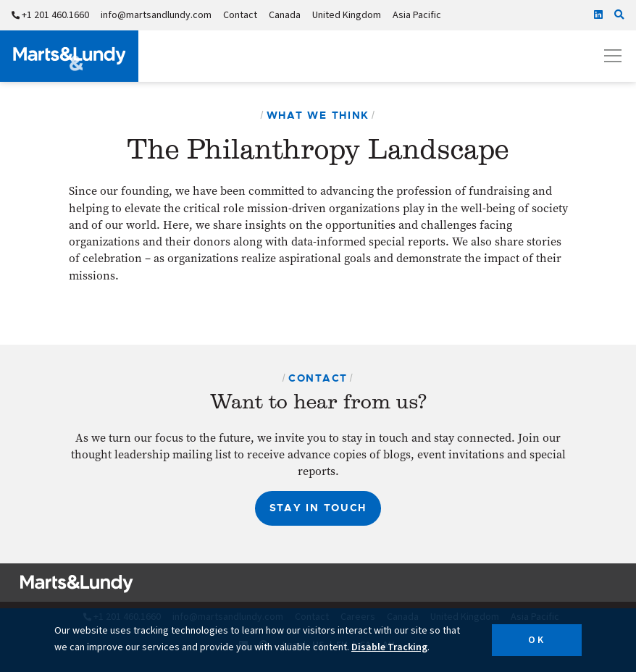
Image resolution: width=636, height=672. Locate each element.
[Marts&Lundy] (69, 56)
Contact (240, 15)
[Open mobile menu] (613, 56)
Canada (285, 15)
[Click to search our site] (619, 15)
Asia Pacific (417, 15)
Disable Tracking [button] (389, 647)
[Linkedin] (598, 15)
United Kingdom (347, 15)
